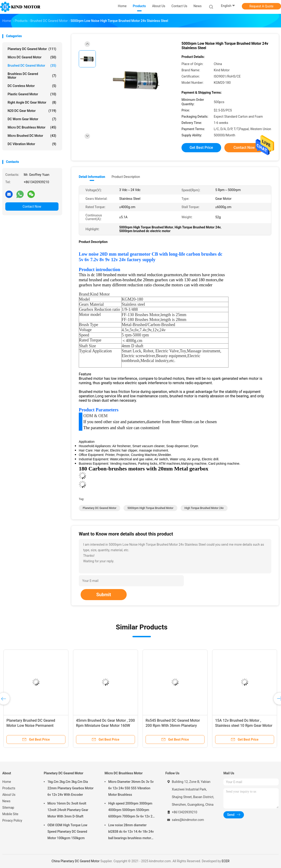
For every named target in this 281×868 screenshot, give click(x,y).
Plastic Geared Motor (32, 94)
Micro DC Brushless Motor (32, 127)
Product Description (126, 177)
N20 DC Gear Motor (32, 111)
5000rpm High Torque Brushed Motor (150, 508)
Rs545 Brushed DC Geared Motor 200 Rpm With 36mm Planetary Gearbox (173, 726)
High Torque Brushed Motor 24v (204, 508)
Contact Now (32, 207)
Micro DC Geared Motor (32, 57)
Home (7, 782)
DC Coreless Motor (32, 86)
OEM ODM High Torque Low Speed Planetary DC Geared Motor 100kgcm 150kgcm (67, 832)
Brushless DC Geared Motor (32, 76)
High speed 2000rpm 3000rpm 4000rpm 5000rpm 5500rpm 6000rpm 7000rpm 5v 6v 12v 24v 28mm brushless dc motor (132, 811)
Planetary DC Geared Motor (32, 49)
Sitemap (8, 808)
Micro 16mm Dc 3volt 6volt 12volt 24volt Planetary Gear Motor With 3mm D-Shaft (68, 810)
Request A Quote (261, 6)
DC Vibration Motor (32, 144)
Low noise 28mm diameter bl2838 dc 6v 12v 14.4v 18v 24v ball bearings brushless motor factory (131, 832)
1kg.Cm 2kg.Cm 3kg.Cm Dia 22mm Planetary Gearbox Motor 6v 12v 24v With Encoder (70, 788)
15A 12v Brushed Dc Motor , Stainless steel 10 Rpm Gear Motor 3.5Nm (244, 726)
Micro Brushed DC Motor (32, 136)
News (6, 801)
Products (9, 788)
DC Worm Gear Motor (32, 119)
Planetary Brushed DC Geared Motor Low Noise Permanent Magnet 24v (31, 726)
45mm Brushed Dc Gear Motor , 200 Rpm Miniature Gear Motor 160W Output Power (105, 726)
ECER (225, 861)
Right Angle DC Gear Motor (32, 102)
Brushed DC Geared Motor (32, 66)
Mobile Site (10, 814)
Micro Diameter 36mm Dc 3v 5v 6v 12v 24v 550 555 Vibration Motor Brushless (131, 788)
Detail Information (92, 177)
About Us (9, 795)
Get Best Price (201, 148)
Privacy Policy (12, 820)
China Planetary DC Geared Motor (76, 861)
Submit (104, 595)
